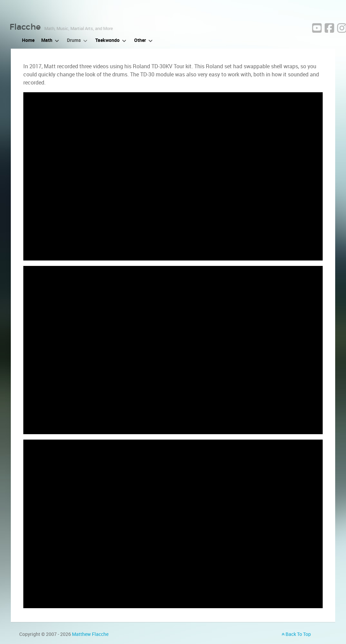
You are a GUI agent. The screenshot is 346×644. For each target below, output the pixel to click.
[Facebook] (341, 39)
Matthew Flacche (90, 634)
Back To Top (296, 634)
